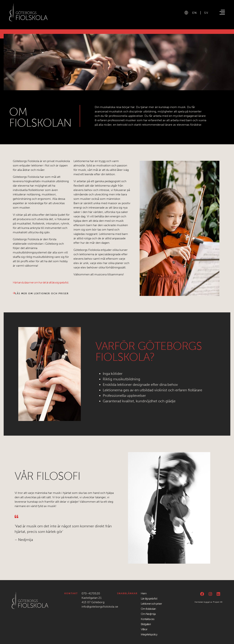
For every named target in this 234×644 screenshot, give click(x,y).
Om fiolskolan (148, 609)
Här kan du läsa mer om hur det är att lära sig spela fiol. (41, 282)
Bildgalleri (146, 624)
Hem (144, 593)
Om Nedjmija (148, 614)
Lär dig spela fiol (149, 598)
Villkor (144, 629)
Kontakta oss (147, 619)
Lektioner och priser (151, 604)
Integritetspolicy (149, 634)
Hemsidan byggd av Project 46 (208, 602)
